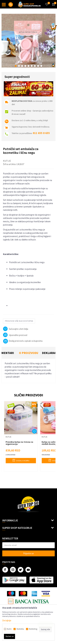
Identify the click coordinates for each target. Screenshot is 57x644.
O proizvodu (29, 353)
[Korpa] (53, 7)
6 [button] (32, 66)
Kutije (7, 161)
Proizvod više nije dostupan (19, 321)
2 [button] (19, 66)
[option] (28, 41)
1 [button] (16, 66)
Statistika (20, 629)
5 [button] (28, 66)
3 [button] (22, 66)
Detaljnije (7, 620)
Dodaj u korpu (21, 460)
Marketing (33, 629)
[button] (11, 5)
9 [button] (41, 66)
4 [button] (25, 66)
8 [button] (38, 66)
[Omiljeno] (47, 2)
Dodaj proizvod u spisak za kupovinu (23, 341)
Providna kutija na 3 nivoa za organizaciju (19, 443)
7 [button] (35, 66)
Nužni (9, 629)
